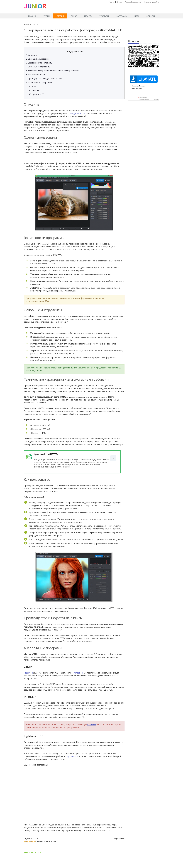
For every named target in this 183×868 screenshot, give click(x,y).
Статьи (60, 16)
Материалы (122, 16)
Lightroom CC (36, 94)
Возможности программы (39, 63)
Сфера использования (37, 59)
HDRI (137, 16)
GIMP (33, 86)
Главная (32, 16)
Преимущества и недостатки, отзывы (45, 79)
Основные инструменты (38, 67)
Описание (32, 55)
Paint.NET (35, 90)
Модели (88, 16)
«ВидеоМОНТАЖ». (78, 113)
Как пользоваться (35, 75)
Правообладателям (133, 2)
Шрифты (150, 16)
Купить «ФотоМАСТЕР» (46, 454)
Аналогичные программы (39, 82)
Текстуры (104, 16)
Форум (111, 2)
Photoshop (78, 673)
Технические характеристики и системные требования (53, 71)
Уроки (47, 16)
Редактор (28, 673)
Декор (74, 16)
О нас (119, 2)
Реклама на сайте (152, 2)
